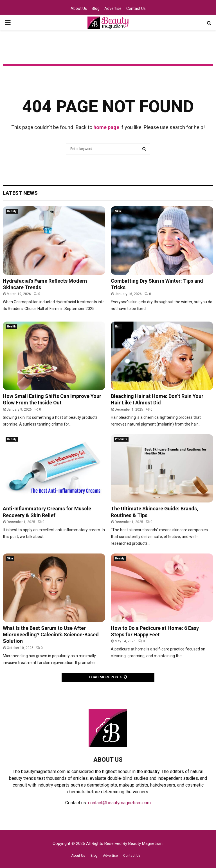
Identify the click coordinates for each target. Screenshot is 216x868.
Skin (118, 211)
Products (121, 439)
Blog (96, 8)
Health (11, 326)
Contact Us (136, 8)
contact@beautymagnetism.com (119, 803)
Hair (118, 326)
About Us (79, 8)
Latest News (20, 193)
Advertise (113, 8)
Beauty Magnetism (145, 843)
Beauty (12, 211)
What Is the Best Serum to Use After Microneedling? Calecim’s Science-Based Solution (51, 635)
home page (106, 127)
